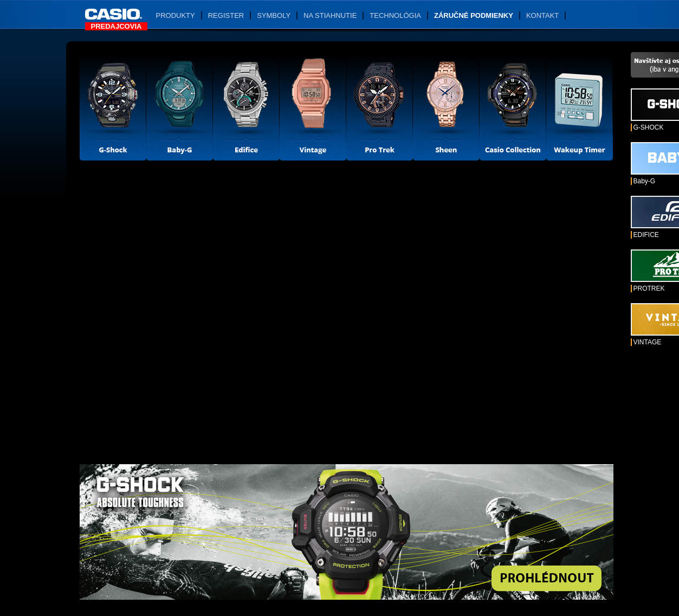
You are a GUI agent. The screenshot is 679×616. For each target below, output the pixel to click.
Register (226, 15)
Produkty (176, 15)
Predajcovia (117, 26)
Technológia (395, 15)
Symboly (274, 15)
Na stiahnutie (330, 15)
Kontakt (542, 15)
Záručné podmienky (474, 15)
